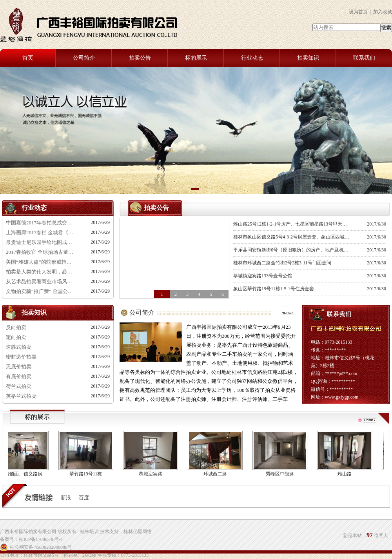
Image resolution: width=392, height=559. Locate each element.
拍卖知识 (308, 58)
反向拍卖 (16, 327)
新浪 (66, 498)
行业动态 (252, 58)
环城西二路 (217, 474)
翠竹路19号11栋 (88, 474)
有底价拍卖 (19, 376)
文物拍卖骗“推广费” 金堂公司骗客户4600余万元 (41, 291)
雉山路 (347, 474)
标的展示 (196, 58)
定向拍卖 (16, 337)
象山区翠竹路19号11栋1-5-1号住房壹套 (274, 289)
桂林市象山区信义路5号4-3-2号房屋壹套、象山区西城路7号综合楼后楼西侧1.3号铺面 (292, 237)
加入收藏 (383, 12)
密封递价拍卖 (21, 357)
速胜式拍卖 (19, 347)
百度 (84, 498)
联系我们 (364, 58)
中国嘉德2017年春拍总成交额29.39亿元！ (41, 223)
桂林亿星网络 (138, 532)
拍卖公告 (140, 58)
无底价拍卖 (19, 367)
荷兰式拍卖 (19, 386)
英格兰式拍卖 (21, 396)
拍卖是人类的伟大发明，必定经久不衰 (41, 272)
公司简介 (84, 58)
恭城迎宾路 (152, 474)
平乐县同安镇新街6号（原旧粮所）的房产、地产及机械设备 (292, 250)
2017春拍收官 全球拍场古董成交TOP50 (41, 252)
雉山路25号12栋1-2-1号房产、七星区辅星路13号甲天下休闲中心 (292, 224)
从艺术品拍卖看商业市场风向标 (41, 281)
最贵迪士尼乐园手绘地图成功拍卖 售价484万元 (41, 242)
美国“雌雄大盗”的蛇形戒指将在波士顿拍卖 (41, 262)
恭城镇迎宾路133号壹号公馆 (263, 276)
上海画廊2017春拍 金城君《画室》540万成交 (41, 232)
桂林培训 (89, 532)
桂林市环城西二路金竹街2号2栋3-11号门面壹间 (282, 263)
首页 (28, 58)
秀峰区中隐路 (282, 474)
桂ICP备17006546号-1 (41, 539)
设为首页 (358, 12)
